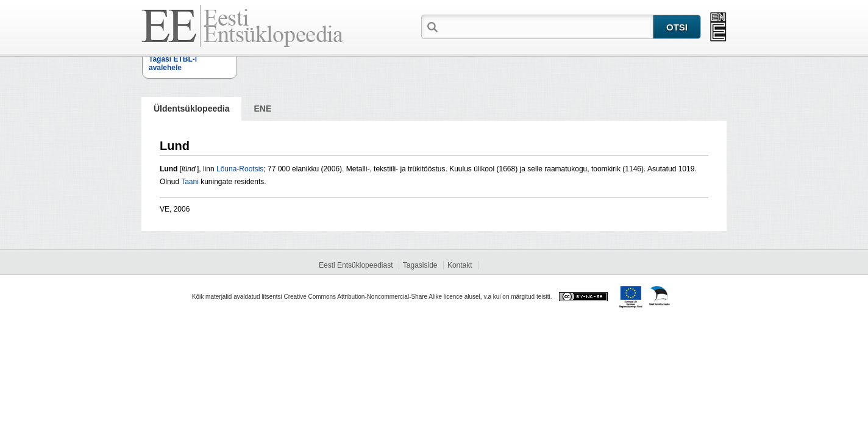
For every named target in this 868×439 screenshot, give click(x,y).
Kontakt (460, 265)
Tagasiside (420, 265)
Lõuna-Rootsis (240, 169)
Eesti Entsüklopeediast (356, 265)
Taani (190, 182)
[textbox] (547, 26)
